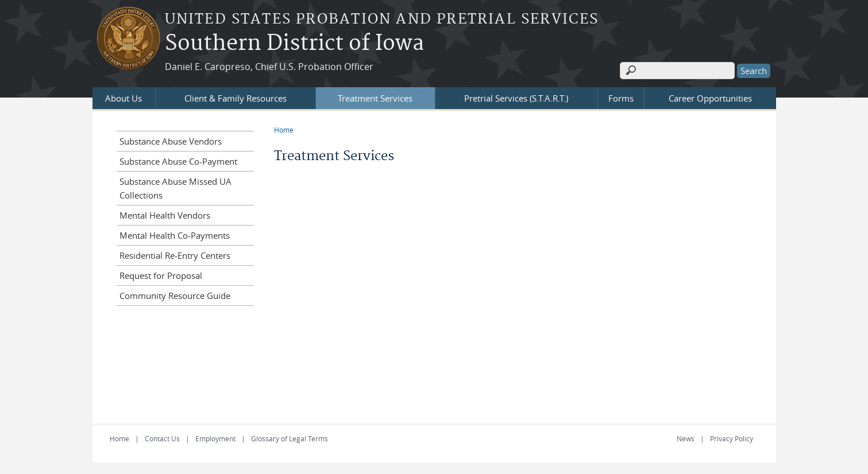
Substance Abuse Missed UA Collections (175, 188)
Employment (215, 438)
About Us (124, 98)
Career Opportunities (710, 98)
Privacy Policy (732, 438)
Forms (621, 98)
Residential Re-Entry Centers (175, 255)
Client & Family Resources (236, 98)
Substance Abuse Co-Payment (178, 161)
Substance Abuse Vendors (171, 141)
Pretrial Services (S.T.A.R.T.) (516, 98)
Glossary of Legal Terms (290, 438)
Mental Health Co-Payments (175, 235)
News (686, 438)
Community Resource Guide (175, 296)
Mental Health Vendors (165, 215)
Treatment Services (375, 98)
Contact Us (162, 438)
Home (284, 130)
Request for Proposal (161, 275)
